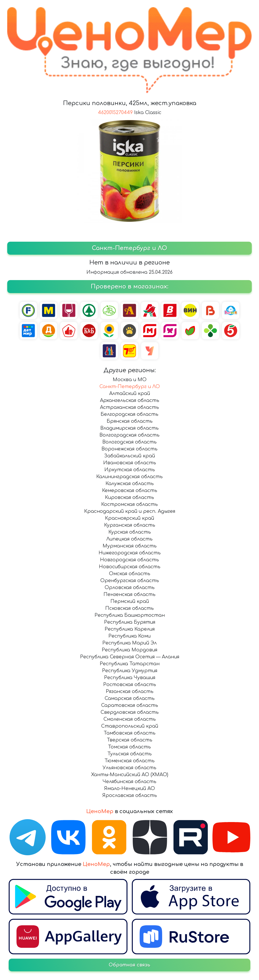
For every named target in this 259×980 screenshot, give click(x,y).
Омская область (130, 574)
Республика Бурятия (130, 622)
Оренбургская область (130, 581)
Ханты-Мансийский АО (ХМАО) (130, 775)
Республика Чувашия (130, 678)
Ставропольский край (130, 726)
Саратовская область (130, 705)
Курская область (130, 532)
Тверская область (130, 740)
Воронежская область (129, 449)
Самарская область (130, 698)
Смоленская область (130, 719)
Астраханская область (129, 407)
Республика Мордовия (129, 650)
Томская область (129, 747)
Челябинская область (129, 782)
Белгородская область (129, 414)
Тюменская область (130, 761)
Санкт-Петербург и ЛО (130, 387)
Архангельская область (130, 400)
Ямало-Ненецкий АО (129, 789)
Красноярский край (129, 518)
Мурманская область (130, 546)
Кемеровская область (130, 491)
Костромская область (129, 504)
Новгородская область (129, 560)
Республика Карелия (130, 629)
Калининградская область (129, 477)
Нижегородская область (130, 553)
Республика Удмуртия (130, 671)
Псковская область (129, 608)
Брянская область (130, 421)
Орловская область (130, 588)
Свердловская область (130, 712)
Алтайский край (130, 394)
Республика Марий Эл (129, 643)
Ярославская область (130, 795)
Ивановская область (130, 463)
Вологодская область (129, 442)
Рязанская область (130, 692)
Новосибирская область (130, 567)
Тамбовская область (130, 733)
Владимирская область (129, 428)
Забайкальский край (129, 456)
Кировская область (129, 498)
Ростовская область (130, 685)
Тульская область (130, 754)
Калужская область (130, 484)
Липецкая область (129, 539)
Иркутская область (130, 470)
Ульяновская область (129, 768)
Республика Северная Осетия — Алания (130, 657)
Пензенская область (129, 595)
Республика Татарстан (130, 664)
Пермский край (130, 601)
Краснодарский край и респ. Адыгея (130, 511)
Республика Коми (129, 636)
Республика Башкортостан (130, 615)
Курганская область (130, 525)
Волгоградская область (129, 435)
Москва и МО (130, 380)
